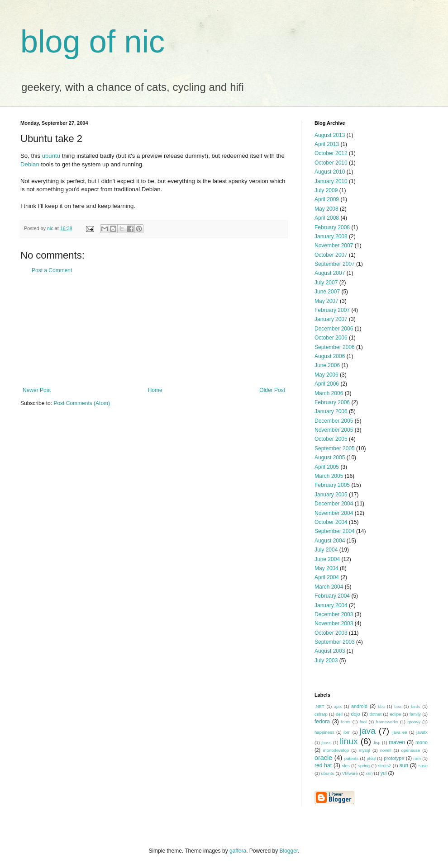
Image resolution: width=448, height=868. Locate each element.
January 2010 (331, 181)
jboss (326, 743)
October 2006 (331, 338)
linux (349, 741)
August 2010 (330, 172)
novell (386, 750)
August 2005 (330, 458)
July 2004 (326, 550)
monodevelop (336, 750)
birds (416, 706)
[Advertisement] (154, 330)
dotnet (375, 714)
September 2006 (335, 347)
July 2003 (326, 660)
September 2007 (335, 264)
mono (422, 742)
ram (417, 758)
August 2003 (330, 651)
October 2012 (331, 153)
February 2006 (332, 402)
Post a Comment (52, 270)
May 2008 (326, 209)
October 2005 (331, 439)
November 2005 (334, 430)
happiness (324, 732)
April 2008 (327, 218)
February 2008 (332, 227)
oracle (323, 758)
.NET (319, 706)
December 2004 (334, 504)
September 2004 (335, 531)
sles (346, 766)
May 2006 (326, 375)
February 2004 (332, 596)
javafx (422, 732)
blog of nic (93, 42)
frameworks (387, 722)
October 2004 (331, 522)
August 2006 (330, 356)
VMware (350, 773)
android (359, 706)
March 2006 (329, 393)
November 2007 (334, 245)
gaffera (238, 851)
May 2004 (326, 568)
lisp (377, 743)
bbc (381, 706)
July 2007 (326, 283)
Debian (30, 164)
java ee (400, 732)
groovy (414, 722)
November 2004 (334, 513)
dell (339, 714)
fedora (322, 722)
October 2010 (331, 163)
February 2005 (332, 485)
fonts (346, 722)
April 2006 (327, 384)
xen (369, 773)
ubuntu (51, 156)
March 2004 (329, 587)
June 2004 (327, 559)
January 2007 (331, 319)
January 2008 (331, 236)
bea (398, 706)
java (368, 731)
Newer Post (37, 390)
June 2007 (327, 292)
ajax (338, 706)
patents (351, 758)
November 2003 (334, 623)
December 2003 (334, 614)
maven (397, 742)
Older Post (272, 390)
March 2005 (329, 476)
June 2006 (327, 365)
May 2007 (326, 301)
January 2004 (331, 605)
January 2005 (331, 495)
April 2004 (327, 577)
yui (384, 773)
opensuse (411, 750)
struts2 (385, 766)
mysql (365, 750)
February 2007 (332, 310)
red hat (323, 765)
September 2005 (335, 448)
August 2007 (330, 273)
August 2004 (330, 541)
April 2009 (327, 199)
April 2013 (327, 144)
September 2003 (335, 642)
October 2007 (331, 255)
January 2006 (331, 411)
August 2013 (330, 135)
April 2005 (327, 467)
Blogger (289, 851)
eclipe (395, 714)
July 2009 (326, 190)
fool (363, 722)
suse (423, 766)
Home (155, 390)
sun (404, 765)
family (415, 714)
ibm (347, 732)
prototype (394, 758)
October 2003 (331, 633)
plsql (371, 758)
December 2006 (334, 329)
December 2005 (334, 421)
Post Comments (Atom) (82, 403)
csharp (321, 714)
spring (364, 766)
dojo (355, 714)
